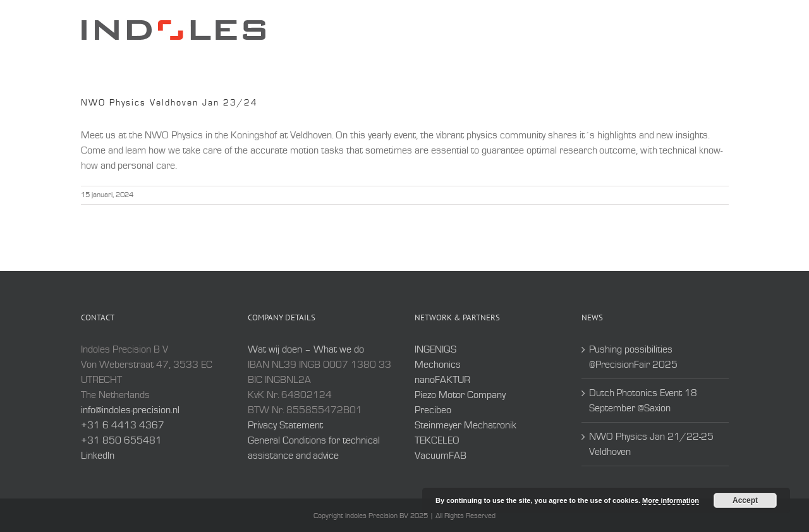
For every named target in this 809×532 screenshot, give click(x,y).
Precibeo (433, 410)
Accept (745, 500)
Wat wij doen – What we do (306, 349)
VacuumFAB (441, 456)
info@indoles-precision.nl (130, 410)
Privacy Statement (285, 425)
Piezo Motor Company (460, 395)
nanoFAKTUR (442, 380)
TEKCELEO (437, 440)
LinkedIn (98, 456)
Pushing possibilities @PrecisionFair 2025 (633, 357)
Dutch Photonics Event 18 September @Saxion (643, 401)
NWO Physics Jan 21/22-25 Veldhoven (651, 444)
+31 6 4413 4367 (123, 425)
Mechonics (438, 365)
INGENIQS (435, 349)
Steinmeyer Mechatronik (465, 425)
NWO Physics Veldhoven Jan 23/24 (169, 103)
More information (671, 500)
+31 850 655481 (121, 440)
